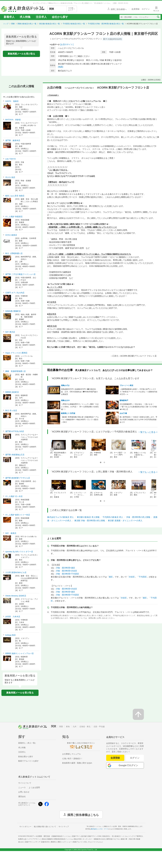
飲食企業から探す (26, 757)
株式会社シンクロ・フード (100, 829)
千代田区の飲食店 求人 (113, 517)
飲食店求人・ (115, 836)
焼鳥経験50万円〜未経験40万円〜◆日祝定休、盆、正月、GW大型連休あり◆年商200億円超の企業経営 (79, 392)
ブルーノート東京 (126, 385)
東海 (68, 727)
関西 (61, 727)
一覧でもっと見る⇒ (148, 432)
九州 (75, 727)
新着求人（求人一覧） (28, 743)
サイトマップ (64, 827)
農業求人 (58, 842)
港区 (111, 577)
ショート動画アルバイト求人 (84, 842)
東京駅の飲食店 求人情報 (88, 517)
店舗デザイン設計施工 (86, 836)
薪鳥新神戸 (124, 400)
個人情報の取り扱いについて (45, 827)
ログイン (135, 758)
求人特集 (25, 17)
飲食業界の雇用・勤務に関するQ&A (77, 763)
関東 (13, 24)
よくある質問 (34, 788)
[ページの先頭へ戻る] (138, 714)
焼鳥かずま (65, 385)
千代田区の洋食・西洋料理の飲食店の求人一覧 (106, 24)
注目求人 (41, 17)
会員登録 (115, 758)
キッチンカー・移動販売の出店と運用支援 (101, 839)
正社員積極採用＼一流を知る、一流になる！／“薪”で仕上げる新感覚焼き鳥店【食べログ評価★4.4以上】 (138, 407)
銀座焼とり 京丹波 (68, 413)
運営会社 (22, 797)
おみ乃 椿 (123, 413)
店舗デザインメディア (37, 842)
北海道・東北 (85, 727)
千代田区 (143, 577)
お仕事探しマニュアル (72, 754)
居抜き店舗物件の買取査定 (62, 839)
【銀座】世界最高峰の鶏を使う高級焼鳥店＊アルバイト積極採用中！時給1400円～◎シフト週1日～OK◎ (80, 420)
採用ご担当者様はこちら (83, 815)
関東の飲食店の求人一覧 (27, 24)
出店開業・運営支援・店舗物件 (53, 836)
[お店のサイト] (67, 44)
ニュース (22, 788)
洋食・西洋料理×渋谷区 (67, 571)
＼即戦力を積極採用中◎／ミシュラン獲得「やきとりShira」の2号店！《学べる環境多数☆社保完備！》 (80, 407)
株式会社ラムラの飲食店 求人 (61, 517)
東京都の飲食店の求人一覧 (50, 24)
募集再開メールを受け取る (21, 54)
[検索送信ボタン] (158, 17)
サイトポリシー (25, 827)
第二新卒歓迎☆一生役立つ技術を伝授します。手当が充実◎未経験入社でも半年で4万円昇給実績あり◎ (138, 420)
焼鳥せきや (65, 400)
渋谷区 (132, 577)
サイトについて (25, 783)
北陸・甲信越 (99, 727)
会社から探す (60, 17)
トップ (6, 24)
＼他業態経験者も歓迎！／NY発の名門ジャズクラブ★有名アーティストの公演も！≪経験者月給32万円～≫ (138, 392)
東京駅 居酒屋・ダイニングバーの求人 (125, 521)
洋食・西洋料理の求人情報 (138, 517)
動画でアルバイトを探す (28, 761)
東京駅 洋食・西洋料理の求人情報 (90, 521)
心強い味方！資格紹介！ (72, 759)
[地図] (61, 67)
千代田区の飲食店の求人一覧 (74, 24)
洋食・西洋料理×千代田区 (68, 574)
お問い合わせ (24, 792)
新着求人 (9, 17)
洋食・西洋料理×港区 (66, 568)
